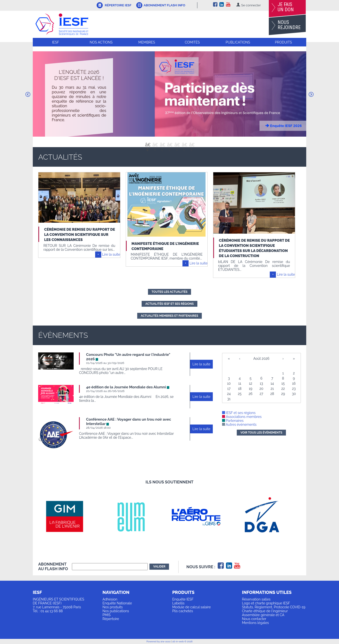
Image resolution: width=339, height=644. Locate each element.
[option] (169, 94)
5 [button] (177, 145)
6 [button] (184, 145)
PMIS (107, 615)
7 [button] (192, 145)
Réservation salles (256, 599)
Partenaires (233, 421)
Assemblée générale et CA (263, 615)
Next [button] (311, 94)
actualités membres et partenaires (170, 316)
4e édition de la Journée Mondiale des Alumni (126, 387)
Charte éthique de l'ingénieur (265, 611)
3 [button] (162, 145)
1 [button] (147, 145)
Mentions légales (255, 623)
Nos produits (113, 607)
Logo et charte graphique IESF (266, 603)
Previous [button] (28, 94)
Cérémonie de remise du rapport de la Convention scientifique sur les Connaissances (79, 235)
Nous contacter (254, 619)
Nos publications (116, 611)
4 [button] (169, 145)
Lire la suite (111, 254)
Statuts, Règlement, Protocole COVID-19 (274, 607)
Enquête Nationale (117, 603)
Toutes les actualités (170, 292)
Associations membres (242, 417)
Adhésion (110, 599)
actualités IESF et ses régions (169, 304)
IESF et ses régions (239, 413)
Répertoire (111, 619)
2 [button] (155, 145)
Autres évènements (239, 425)
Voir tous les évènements (261, 433)
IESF (56, 42)
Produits (283, 42)
